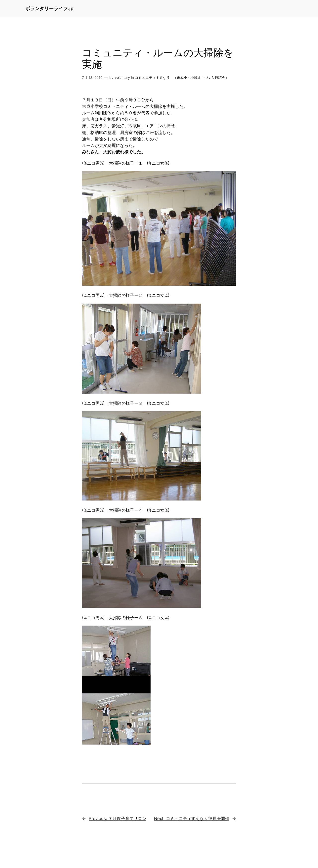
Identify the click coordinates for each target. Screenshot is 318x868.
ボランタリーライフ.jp (49, 8)
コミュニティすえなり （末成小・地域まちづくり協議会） (182, 77)
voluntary (122, 77)
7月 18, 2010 (92, 77)
